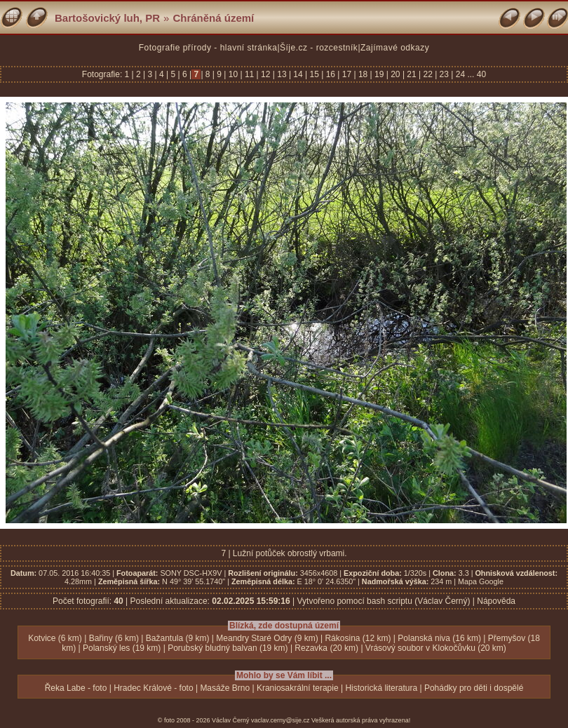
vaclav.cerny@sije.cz (280, 720)
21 (412, 74)
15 (314, 74)
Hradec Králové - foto (153, 688)
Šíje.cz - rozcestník (319, 48)
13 (282, 74)
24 (460, 74)
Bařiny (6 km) (114, 638)
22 (428, 74)
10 (233, 74)
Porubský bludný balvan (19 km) (228, 648)
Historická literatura (381, 688)
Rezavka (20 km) (326, 648)
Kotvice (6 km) (55, 638)
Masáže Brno (225, 688)
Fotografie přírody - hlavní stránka (208, 48)
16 (330, 74)
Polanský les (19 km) (122, 648)
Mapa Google (481, 581)
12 (266, 74)
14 (298, 74)
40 (481, 74)
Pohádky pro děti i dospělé (474, 688)
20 (395, 74)
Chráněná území (213, 18)
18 (363, 74)
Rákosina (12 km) (358, 638)
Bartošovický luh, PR (107, 18)
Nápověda (496, 601)
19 (379, 74)
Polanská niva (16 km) (439, 638)
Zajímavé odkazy (395, 48)
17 (346, 74)
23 (444, 74)
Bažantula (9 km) (178, 638)
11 (250, 74)
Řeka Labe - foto (76, 688)
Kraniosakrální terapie (298, 688)
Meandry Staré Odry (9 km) (267, 638)
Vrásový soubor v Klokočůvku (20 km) (436, 648)
